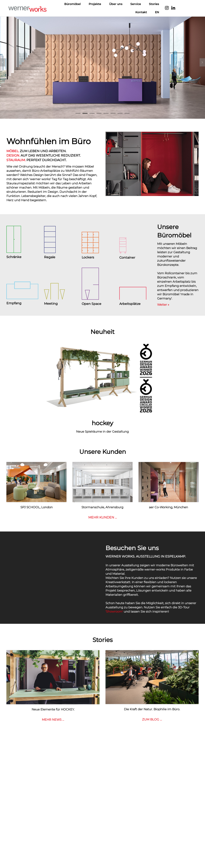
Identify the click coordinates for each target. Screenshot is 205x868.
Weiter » (163, 305)
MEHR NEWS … (53, 720)
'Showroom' (114, 611)
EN (157, 12)
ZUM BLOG (152, 719)
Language (187, 8)
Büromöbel (72, 4)
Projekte (95, 4)
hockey (102, 423)
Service (136, 4)
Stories (154, 4)
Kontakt (141, 12)
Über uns (116, 4)
